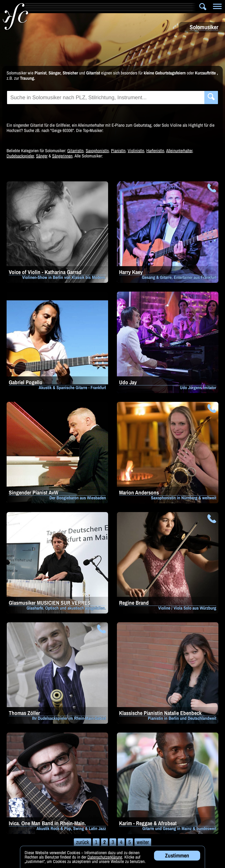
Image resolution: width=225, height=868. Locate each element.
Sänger (42, 156)
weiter (143, 842)
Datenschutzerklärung (105, 857)
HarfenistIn (155, 151)
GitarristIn (75, 151)
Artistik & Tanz (69, 7)
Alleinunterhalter (179, 151)
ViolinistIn (136, 151)
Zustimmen (177, 856)
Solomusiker (128, 7)
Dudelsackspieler (20, 156)
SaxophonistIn (97, 151)
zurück (83, 842)
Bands (99, 7)
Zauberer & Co (165, 7)
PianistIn (118, 151)
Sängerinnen (62, 156)
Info (35, 7)
